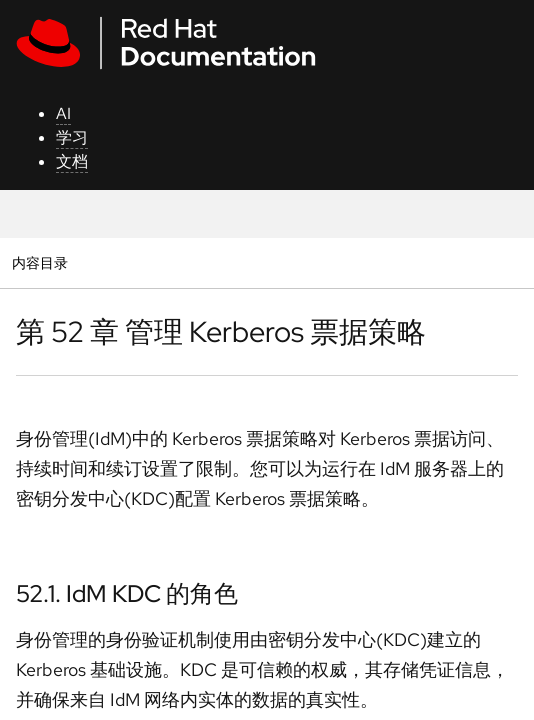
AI (63, 113)
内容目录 (39, 262)
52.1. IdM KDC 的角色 (127, 593)
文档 (72, 161)
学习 (72, 137)
